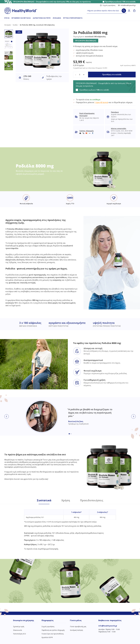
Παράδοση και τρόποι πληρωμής (53, 630)
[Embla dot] (69, 434)
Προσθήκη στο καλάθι (112, 75)
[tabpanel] (70, 527)
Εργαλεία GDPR (47, 637)
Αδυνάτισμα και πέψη (42, 18)
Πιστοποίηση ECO (20, 634)
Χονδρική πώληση (76, 630)
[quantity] (80, 75)
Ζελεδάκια (57, 18)
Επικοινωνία (17, 630)
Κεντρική (7, 25)
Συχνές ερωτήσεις (108, 5)
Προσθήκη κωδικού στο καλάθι (120, 2)
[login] (129, 11)
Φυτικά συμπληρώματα (73, 18)
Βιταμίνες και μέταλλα (21, 18)
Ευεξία (7, 18)
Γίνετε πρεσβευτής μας (78, 626)
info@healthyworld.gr (127, 5)
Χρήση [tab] (66, 500)
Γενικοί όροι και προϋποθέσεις (53, 634)
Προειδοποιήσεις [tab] (92, 500)
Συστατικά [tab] (44, 500)
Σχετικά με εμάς (19, 626)
